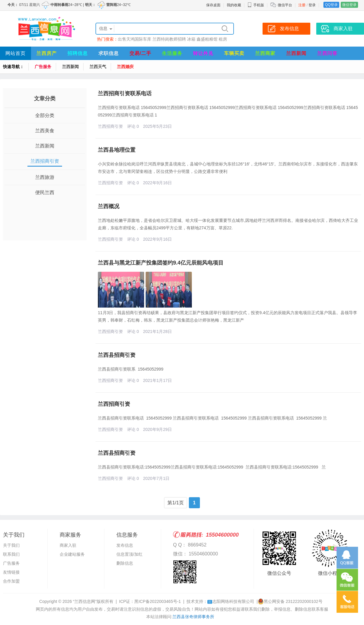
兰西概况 (109, 206)
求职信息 (109, 53)
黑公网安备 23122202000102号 (290, 601)
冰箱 (191, 39)
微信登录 (349, 5)
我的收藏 (234, 5)
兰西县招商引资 (117, 355)
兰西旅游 (45, 177)
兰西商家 (265, 53)
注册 (302, 5)
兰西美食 (45, 131)
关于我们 (11, 545)
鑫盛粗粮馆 (207, 39)
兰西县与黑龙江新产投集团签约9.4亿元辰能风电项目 (161, 263)
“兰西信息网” (85, 601)
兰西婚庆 (125, 67)
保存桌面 (213, 5)
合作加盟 (11, 581)
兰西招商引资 (45, 161)
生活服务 (172, 53)
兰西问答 (327, 53)
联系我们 (11, 554)
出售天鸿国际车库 (135, 39)
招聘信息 (78, 53)
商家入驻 (68, 545)
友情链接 (11, 572)
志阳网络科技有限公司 (231, 601)
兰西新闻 (296, 53)
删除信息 (125, 563)
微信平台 (285, 5)
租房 (223, 39)
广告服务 (43, 67)
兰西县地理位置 (117, 150)
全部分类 (45, 115)
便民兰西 (45, 192)
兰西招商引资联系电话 (125, 93)
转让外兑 (203, 53)
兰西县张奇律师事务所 (193, 617)
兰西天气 (98, 67)
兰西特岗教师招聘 (169, 39)
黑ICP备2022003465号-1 (158, 601)
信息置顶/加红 (129, 554)
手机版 (256, 5)
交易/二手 (140, 53)
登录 (312, 5)
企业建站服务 (72, 554)
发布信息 (125, 545)
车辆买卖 (234, 53)
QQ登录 (331, 5)
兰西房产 (47, 53)
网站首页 (16, 53)
